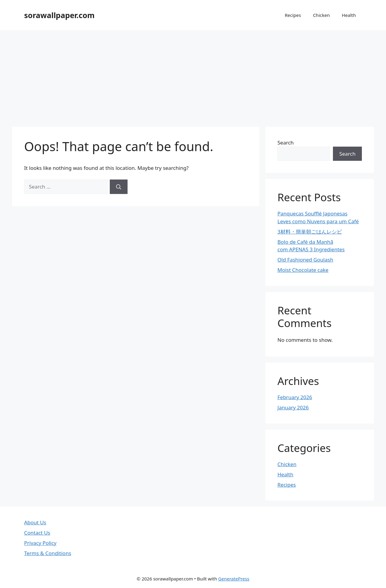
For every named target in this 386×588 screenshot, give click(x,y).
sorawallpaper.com (59, 15)
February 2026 (295, 397)
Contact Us (37, 533)
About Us (35, 522)
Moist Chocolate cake (303, 270)
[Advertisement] (193, 75)
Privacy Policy (40, 543)
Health (349, 15)
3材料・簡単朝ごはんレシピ (310, 232)
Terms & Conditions (48, 553)
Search (286, 143)
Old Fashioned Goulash (305, 260)
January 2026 (293, 407)
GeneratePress (234, 579)
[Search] (119, 187)
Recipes (293, 15)
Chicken (321, 15)
